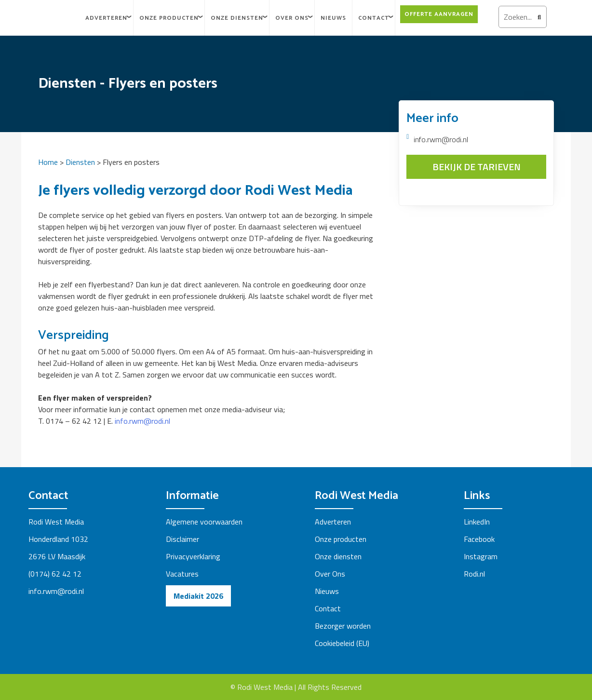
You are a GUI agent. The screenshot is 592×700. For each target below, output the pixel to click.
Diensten (80, 162)
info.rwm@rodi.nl (142, 421)
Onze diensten (237, 18)
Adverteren (106, 18)
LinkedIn (477, 522)
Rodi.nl (474, 574)
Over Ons (292, 18)
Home (48, 162)
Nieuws (333, 18)
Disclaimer (182, 539)
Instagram (481, 556)
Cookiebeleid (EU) (342, 643)
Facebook (479, 539)
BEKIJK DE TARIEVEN (477, 167)
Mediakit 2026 (198, 596)
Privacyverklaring (193, 556)
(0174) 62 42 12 (56, 574)
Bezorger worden (343, 626)
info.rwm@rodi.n (55, 591)
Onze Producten (169, 18)
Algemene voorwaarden (204, 522)
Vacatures (182, 574)
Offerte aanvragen (439, 14)
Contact (374, 18)
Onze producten (341, 539)
